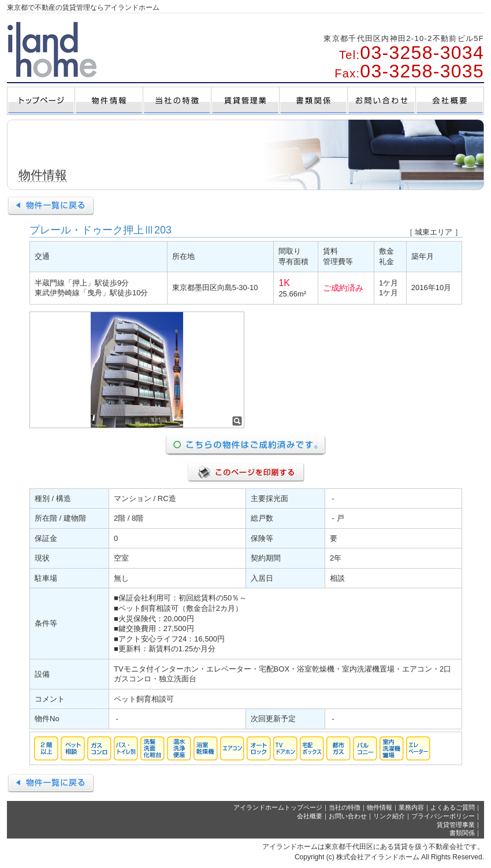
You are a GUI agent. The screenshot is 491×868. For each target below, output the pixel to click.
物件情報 (380, 807)
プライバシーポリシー (443, 816)
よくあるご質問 (453, 807)
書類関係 (462, 833)
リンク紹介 (389, 816)
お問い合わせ (348, 816)
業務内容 (411, 807)
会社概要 (310, 816)
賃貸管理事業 (456, 825)
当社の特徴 (345, 807)
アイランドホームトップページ (278, 807)
